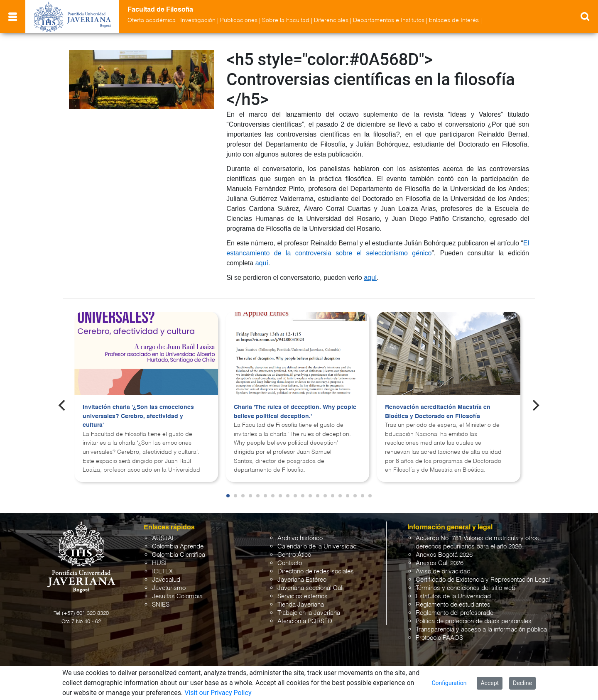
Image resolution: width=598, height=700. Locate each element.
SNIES (161, 605)
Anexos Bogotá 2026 (444, 555)
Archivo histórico (300, 538)
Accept (490, 683)
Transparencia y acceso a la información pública (481, 630)
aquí (262, 263)
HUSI (159, 563)
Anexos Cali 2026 (440, 563)
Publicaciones (239, 20)
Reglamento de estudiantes (453, 605)
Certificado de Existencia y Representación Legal (483, 580)
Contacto (290, 563)
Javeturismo (169, 588)
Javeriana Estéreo (302, 580)
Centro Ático (294, 555)
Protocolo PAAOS (439, 638)
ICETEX (162, 572)
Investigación (198, 20)
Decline (522, 683)
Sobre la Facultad (286, 20)
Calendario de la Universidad (317, 547)
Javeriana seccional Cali (310, 588)
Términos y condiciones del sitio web (466, 588)
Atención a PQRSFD (305, 621)
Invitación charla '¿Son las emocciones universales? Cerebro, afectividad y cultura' (138, 416)
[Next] (535, 405)
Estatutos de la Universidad (453, 596)
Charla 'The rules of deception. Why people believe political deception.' (295, 412)
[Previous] (63, 405)
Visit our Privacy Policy (218, 693)
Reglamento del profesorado (455, 613)
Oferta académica (152, 20)
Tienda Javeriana (301, 605)
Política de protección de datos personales (474, 621)
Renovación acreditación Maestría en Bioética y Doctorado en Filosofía (438, 412)
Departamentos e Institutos (389, 20)
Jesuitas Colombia (177, 596)
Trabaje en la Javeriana (309, 613)
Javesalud (166, 580)
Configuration (449, 683)
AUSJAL (164, 538)
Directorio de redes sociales (316, 572)
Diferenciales (331, 20)
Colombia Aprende (178, 547)
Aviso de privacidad (443, 572)
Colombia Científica (179, 555)
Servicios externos (303, 596)
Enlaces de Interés (454, 20)
